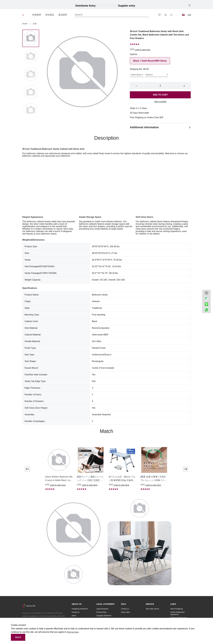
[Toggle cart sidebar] (165, 15)
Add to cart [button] (160, 95)
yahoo (74, 616)
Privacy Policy (101, 612)
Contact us (75, 612)
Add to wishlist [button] (160, 102)
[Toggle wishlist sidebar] (159, 15)
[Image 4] (31, 110)
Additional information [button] (160, 127)
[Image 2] (31, 74)
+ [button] (184, 86)
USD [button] (189, 15)
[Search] (112, 15)
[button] (183, 15)
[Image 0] (31, 38)
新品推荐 (63, 15)
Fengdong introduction (80, 609)
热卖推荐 (37, 15)
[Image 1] (31, 57)
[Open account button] (154, 15)
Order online (126, 612)
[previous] (27, 469)
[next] (186, 469)
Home (25, 24)
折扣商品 (50, 15)
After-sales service (152, 609)
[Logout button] (177, 15)
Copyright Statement (104, 616)
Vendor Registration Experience (177, 613)
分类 (35, 24)
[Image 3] (31, 92)
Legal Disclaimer (102, 609)
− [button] (136, 86)
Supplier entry (127, 6)
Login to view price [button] (142, 50)
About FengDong (177, 609)
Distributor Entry (85, 6)
